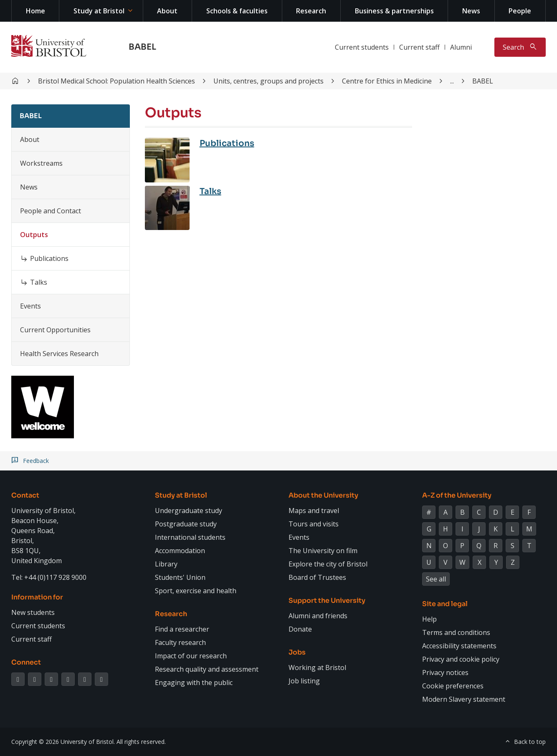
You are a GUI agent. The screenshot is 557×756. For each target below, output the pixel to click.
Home (35, 11)
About (167, 11)
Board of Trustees (317, 577)
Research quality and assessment (207, 669)
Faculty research (180, 642)
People (520, 11)
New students (33, 612)
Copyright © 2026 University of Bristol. (63, 742)
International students (190, 537)
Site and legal (445, 604)
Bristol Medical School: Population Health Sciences (116, 81)
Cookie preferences (453, 686)
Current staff (419, 47)
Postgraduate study (186, 524)
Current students (362, 47)
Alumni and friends (318, 616)
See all (436, 579)
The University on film (323, 551)
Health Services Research (59, 354)
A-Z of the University (457, 495)
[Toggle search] (520, 47)
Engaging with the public (194, 683)
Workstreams (41, 163)
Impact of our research (191, 656)
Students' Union (180, 577)
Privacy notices (445, 673)
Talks (39, 282)
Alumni (461, 47)
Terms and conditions (456, 632)
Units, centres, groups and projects (268, 81)
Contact (25, 495)
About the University (323, 495)
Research (311, 11)
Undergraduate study (189, 511)
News (471, 11)
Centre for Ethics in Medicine (387, 81)
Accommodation (180, 551)
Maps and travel (314, 511)
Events (30, 306)
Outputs (34, 235)
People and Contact (51, 211)
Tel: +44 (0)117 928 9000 (49, 577)
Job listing (304, 681)
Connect (26, 662)
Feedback (36, 461)
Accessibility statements (459, 646)
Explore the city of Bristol (328, 564)
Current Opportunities (55, 330)
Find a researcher (182, 629)
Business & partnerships (394, 11)
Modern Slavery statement (464, 699)
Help (429, 619)
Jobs (297, 652)
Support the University (327, 601)
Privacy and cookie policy (461, 659)
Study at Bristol (99, 11)
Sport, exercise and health (196, 591)
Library (166, 564)
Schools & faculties (237, 11)
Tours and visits (314, 524)
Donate (300, 629)
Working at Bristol (317, 668)
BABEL (142, 47)
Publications (49, 258)
